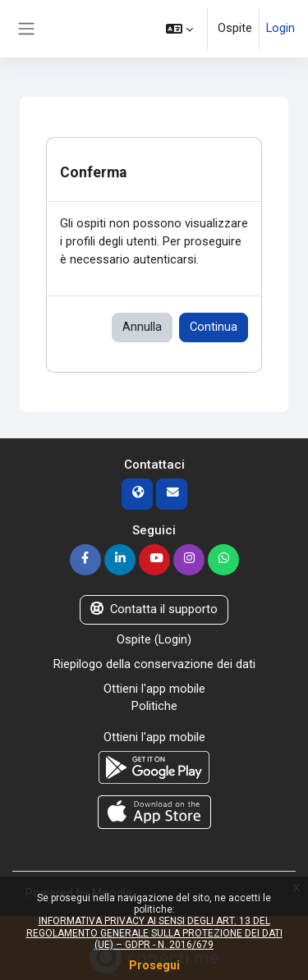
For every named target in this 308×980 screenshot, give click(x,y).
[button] (179, 29)
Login (280, 28)
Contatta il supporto (154, 609)
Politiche (154, 706)
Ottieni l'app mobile (154, 689)
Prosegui (154, 965)
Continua (214, 327)
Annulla (142, 327)
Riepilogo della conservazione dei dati (154, 664)
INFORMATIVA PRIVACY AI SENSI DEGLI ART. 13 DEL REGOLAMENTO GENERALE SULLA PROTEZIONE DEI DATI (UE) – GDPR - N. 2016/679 (154, 933)
